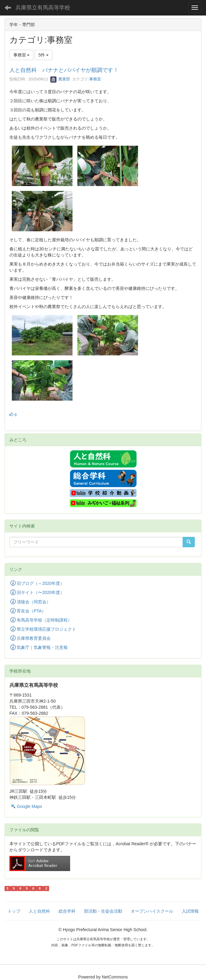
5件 (44, 55)
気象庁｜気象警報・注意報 (42, 648)
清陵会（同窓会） (34, 602)
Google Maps (29, 806)
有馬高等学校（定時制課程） (44, 620)
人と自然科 (39, 911)
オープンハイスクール (152, 911)
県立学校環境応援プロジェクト (46, 629)
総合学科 (67, 911)
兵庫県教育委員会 (34, 638)
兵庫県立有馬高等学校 (43, 8)
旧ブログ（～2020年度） (41, 583)
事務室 (95, 79)
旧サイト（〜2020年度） (41, 593)
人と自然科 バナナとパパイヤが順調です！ (64, 70)
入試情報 (190, 911)
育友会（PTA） (31, 611)
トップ (14, 911)
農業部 (60, 79)
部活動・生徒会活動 (103, 911)
